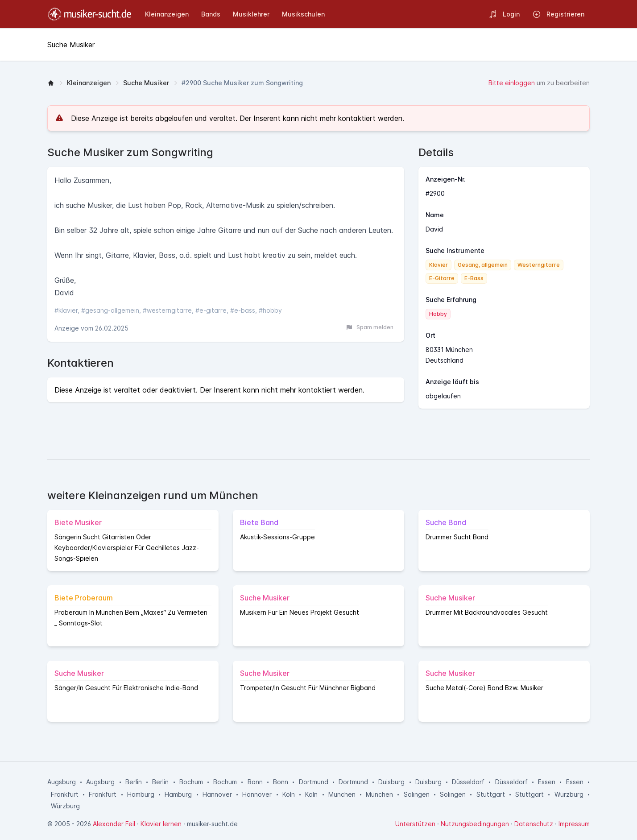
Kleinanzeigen (89, 83)
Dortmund (314, 782)
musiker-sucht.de (212, 824)
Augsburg (62, 782)
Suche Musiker (146, 83)
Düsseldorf (468, 782)
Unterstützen (415, 824)
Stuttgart (491, 794)
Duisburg (391, 782)
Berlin (134, 782)
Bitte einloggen (512, 83)
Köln (289, 794)
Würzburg (569, 794)
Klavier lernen (161, 824)
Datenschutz (534, 824)
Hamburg (141, 794)
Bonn (255, 782)
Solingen (417, 794)
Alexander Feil (114, 824)
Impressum (574, 824)
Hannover (217, 794)
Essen (547, 782)
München (342, 794)
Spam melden (370, 327)
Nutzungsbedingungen (475, 824)
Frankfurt (65, 794)
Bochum (191, 782)
